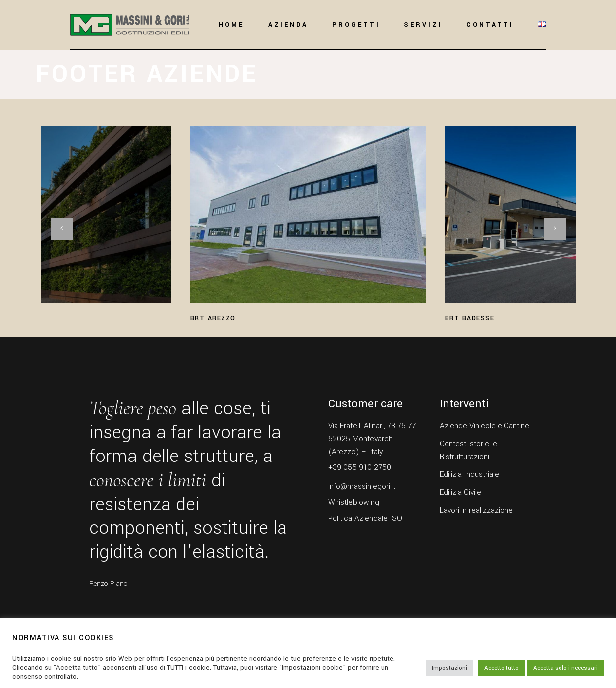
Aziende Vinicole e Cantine (484, 426)
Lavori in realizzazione (476, 510)
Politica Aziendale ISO (365, 518)
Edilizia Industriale (469, 474)
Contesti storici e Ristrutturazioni (468, 450)
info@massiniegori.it (362, 486)
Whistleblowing (354, 502)
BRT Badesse (470, 318)
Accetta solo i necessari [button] (565, 668)
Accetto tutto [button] (502, 668)
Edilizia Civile (460, 492)
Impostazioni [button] (449, 668)
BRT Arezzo (213, 318)
